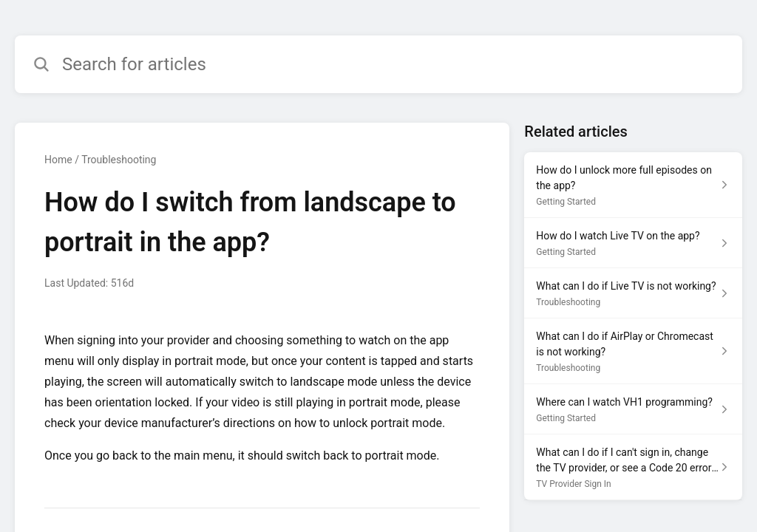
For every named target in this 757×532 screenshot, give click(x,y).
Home (58, 160)
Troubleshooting (119, 160)
